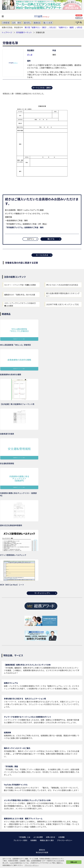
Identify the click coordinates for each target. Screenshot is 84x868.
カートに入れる (44, 255)
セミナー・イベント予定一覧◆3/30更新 (20, 285)
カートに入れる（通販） (42, 88)
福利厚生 (27, 23)
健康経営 (37, 23)
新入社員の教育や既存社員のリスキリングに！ (63, 295)
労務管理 (6, 23)
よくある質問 (38, 837)
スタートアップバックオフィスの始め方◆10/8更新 (20, 304)
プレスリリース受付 (20, 840)
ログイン (79, 18)
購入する (54, 239)
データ (30, 55)
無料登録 (79, 15)
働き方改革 (48, 23)
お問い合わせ (51, 837)
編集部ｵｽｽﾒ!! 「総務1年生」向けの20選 (20, 295)
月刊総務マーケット (24, 32)
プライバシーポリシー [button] (32, 865)
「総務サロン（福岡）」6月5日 (70, 27)
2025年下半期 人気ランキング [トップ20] (62, 304)
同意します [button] (74, 862)
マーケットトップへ (45, 593)
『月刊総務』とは (24, 837)
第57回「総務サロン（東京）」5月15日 (40, 27)
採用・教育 (17, 23)
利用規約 (34, 840)
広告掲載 (61, 837)
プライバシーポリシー (65, 840)
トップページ (7, 32)
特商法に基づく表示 (47, 840)
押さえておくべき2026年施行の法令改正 (62, 285)
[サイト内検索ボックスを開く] (81, 23)
